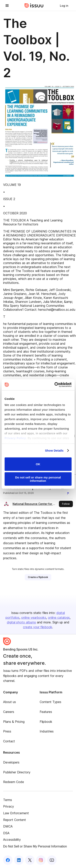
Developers (11, 762)
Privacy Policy (15, 438)
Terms (8, 800)
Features (46, 712)
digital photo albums (21, 622)
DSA (6, 833)
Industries (47, 731)
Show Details (54, 450)
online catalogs (59, 618)
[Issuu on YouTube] (52, 860)
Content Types (50, 702)
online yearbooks (34, 618)
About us (10, 702)
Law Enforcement (16, 813)
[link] (64, 6)
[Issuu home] (34, 6)
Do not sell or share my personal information (38, 479)
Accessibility (12, 840)
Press (7, 731)
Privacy (9, 806)
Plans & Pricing (14, 722)
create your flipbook (38, 627)
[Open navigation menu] (7, 6)
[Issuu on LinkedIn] (19, 860)
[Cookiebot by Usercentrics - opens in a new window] (54, 385)
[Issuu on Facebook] (8, 860)
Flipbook (46, 722)
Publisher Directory (17, 772)
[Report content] (69, 493)
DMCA (8, 826)
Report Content (15, 820)
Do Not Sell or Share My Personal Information (35, 846)
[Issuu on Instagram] (41, 860)
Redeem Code (14, 782)
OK (38, 464)
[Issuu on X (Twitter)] (30, 860)
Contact (9, 741)
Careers (9, 712)
